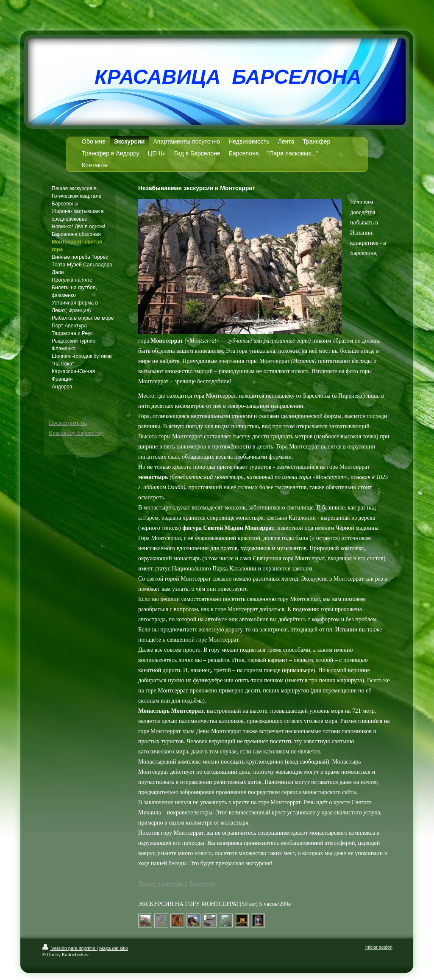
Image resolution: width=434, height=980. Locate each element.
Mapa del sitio (114, 948)
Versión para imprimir (70, 948)
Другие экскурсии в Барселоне (177, 884)
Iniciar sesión (379, 947)
